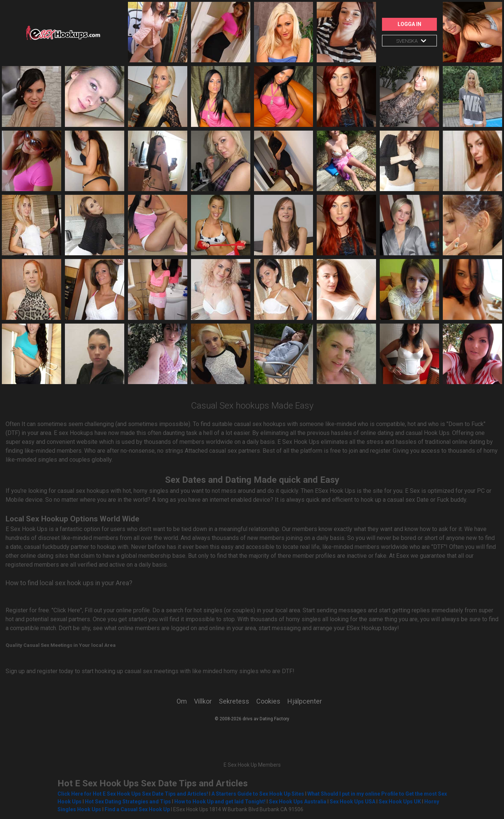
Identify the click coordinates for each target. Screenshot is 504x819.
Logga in (409, 24)
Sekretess (234, 701)
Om (182, 701)
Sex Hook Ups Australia (298, 802)
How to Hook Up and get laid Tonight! (220, 802)
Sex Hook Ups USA (353, 802)
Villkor (203, 701)
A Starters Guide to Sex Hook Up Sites (258, 794)
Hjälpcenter (305, 701)
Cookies (268, 701)
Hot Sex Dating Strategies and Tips (128, 802)
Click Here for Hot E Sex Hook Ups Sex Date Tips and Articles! (133, 794)
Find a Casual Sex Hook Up (137, 809)
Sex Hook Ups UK (400, 802)
